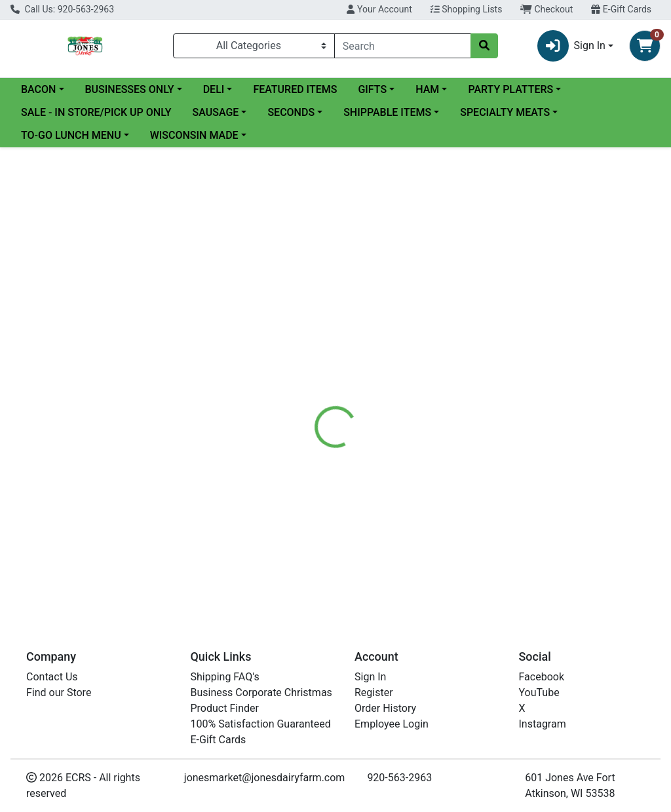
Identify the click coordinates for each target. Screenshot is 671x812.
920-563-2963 (399, 778)
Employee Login (392, 724)
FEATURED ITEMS (295, 89)
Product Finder (225, 708)
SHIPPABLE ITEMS (387, 112)
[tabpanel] (475, 392)
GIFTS (372, 89)
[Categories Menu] (254, 46)
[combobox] (403, 46)
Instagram (543, 724)
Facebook (542, 677)
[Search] (403, 46)
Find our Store (59, 692)
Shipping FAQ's (225, 677)
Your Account (379, 9)
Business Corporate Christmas (261, 692)
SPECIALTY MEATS (505, 112)
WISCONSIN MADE (194, 135)
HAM (427, 89)
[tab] (315, 315)
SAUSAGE (216, 112)
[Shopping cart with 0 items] (645, 46)
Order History (385, 708)
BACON (38, 89)
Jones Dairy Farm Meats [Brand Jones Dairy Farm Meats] (462, 394)
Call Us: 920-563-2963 (62, 9)
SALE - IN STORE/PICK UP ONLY (96, 112)
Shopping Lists (467, 9)
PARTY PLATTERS (510, 89)
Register (374, 692)
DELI (214, 89)
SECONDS (291, 112)
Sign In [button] (571, 46)
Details (315, 315)
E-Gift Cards (621, 9)
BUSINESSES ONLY (130, 89)
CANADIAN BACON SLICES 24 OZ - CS (415, 514)
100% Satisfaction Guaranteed (261, 724)
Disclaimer (373, 315)
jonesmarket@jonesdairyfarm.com (265, 778)
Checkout (546, 9)
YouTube (539, 692)
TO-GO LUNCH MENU (71, 135)
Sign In (370, 677)
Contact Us (52, 677)
